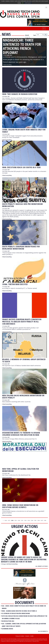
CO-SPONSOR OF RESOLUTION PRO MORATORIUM (16, 613)
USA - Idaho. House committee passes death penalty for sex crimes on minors (24, 607)
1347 (42, 520)
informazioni (28, 3)
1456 (45, 520)
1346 (38, 520)
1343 (29, 520)
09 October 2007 (6, 510)
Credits (32, 636)
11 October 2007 (6, 251)
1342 (25, 520)
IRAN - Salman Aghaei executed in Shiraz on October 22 (19, 611)
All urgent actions (42, 566)
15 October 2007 (6, 96)
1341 (22, 520)
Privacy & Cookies (20, 636)
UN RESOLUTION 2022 (8, 621)
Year (35, 35)
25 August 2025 (5, 564)
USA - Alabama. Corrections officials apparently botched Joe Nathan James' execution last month (24, 625)
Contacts (27, 636)
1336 (6, 520)
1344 (32, 520)
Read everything (7, 102)
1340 (19, 520)
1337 (9, 520)
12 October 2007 (6, 134)
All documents (43, 631)
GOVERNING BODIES (7, 629)
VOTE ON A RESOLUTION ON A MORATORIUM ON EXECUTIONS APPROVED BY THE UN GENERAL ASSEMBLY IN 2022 (25, 617)
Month (27, 35)
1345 (35, 520)
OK (23, 3)
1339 (15, 520)
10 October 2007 (6, 364)
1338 (12, 520)
